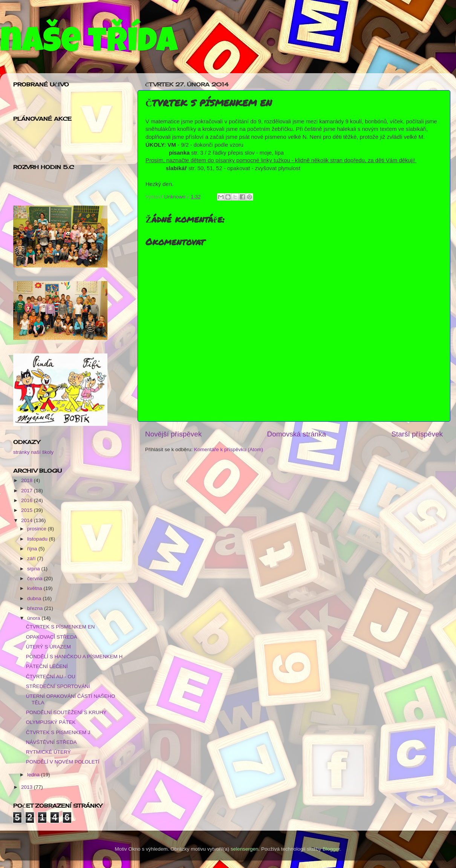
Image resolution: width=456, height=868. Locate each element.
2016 (28, 500)
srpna (34, 569)
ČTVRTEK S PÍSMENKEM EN (60, 627)
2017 (28, 491)
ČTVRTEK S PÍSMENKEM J (58, 732)
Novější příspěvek (173, 434)
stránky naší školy (33, 452)
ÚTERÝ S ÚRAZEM (48, 647)
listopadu (38, 539)
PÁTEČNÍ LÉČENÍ (47, 666)
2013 (28, 787)
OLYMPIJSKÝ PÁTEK (51, 722)
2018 (28, 480)
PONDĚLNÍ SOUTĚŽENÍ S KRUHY (66, 712)
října (33, 549)
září (32, 558)
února (34, 618)
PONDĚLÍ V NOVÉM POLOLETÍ (63, 762)
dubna (35, 598)
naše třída (89, 44)
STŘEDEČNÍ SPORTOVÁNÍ (58, 686)
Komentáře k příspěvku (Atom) (229, 449)
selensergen (245, 849)
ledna (34, 775)
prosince (37, 529)
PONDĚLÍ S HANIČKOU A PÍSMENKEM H (74, 657)
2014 (28, 520)
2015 (28, 510)
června (35, 578)
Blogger (331, 849)
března (36, 608)
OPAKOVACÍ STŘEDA (52, 637)
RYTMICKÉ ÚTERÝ (48, 752)
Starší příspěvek (417, 434)
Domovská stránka (297, 434)
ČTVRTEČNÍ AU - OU (51, 677)
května (35, 588)
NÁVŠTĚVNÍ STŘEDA (51, 742)
